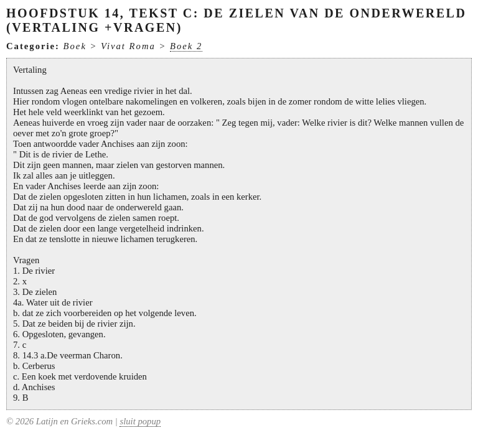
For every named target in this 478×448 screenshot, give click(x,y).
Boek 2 (186, 46)
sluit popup (140, 421)
